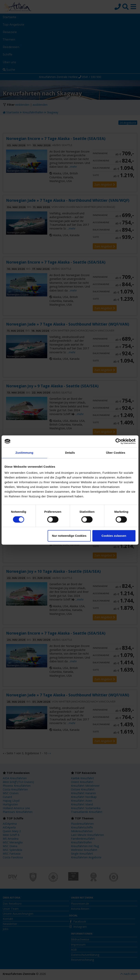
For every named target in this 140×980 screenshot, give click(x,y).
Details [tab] (70, 453)
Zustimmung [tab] (24, 453)
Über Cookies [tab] (116, 453)
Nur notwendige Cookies (69, 536)
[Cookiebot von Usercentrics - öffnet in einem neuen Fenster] (118, 441)
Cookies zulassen (114, 536)
